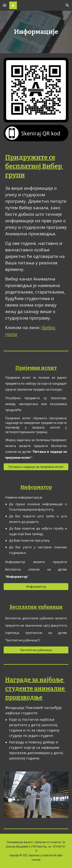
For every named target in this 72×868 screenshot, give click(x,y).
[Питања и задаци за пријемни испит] (36, 467)
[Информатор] (36, 587)
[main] (36, 32)
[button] (5, 5)
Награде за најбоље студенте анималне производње (36, 689)
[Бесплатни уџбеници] (36, 650)
